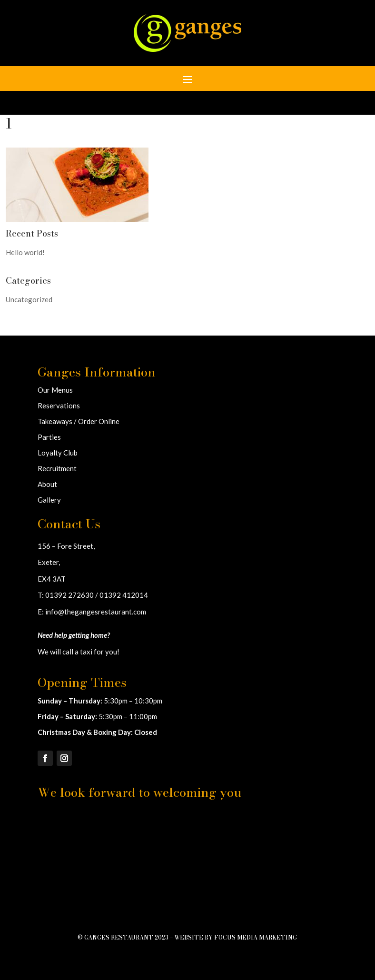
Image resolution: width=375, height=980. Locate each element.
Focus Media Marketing (256, 937)
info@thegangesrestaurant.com (96, 612)
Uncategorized (29, 299)
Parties (49, 437)
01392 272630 (69, 595)
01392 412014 (124, 595)
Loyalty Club (58, 453)
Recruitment (57, 468)
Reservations (59, 406)
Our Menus (55, 390)
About (47, 484)
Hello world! (25, 252)
